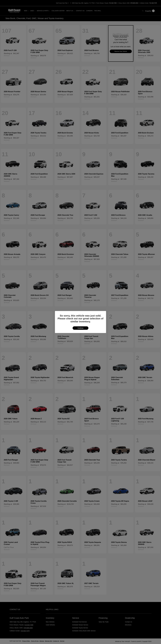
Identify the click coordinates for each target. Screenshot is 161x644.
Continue (80, 328)
